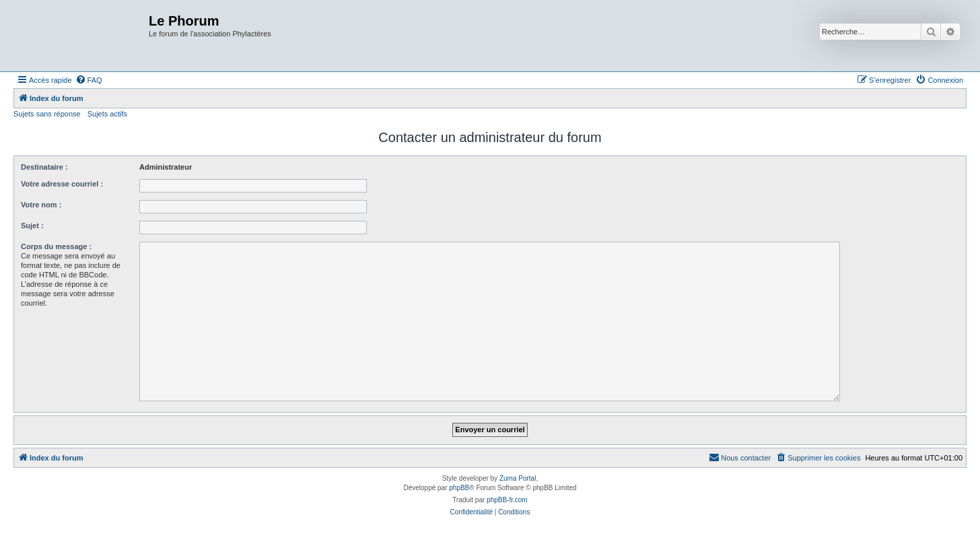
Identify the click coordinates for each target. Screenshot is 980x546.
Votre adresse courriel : (62, 184)
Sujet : (32, 226)
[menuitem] (89, 80)
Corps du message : (56, 246)
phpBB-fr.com (507, 500)
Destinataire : (44, 167)
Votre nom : (41, 205)
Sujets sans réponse (47, 114)
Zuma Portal (518, 478)
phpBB (459, 488)
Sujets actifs (107, 114)
